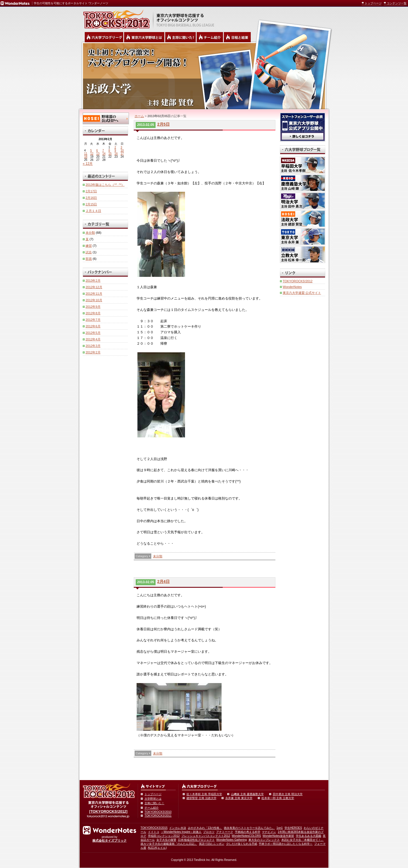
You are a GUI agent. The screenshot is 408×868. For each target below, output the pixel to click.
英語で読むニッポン (212, 844)
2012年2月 (93, 352)
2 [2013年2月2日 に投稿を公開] (115, 147)
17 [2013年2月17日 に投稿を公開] (122, 154)
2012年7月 (93, 320)
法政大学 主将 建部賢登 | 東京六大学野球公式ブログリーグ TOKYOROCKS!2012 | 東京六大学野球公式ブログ (204, 76)
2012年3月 (93, 346)
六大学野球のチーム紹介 (210, 37)
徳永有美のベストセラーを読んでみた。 (249, 828)
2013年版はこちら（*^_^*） (105, 185)
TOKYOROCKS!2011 (158, 816)
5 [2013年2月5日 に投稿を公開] (91, 150)
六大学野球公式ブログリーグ (104, 37)
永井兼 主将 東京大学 (239, 798)
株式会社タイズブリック (110, 840)
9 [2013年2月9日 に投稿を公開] (115, 150)
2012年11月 (94, 294)
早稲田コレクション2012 (164, 836)
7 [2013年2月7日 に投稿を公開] (103, 150)
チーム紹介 (152, 808)
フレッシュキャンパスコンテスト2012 (206, 836)
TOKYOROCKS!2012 (298, 281)
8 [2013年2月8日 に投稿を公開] (109, 150)
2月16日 (91, 198)
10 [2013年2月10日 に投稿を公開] (122, 150)
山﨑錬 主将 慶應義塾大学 (247, 794)
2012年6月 (93, 326)
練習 (89, 246)
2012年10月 (94, 300)
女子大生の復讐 (166, 840)
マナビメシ (269, 832)
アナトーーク (225, 832)
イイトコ (154, 832)
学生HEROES (293, 828)
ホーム (139, 116)
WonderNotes (292, 287)
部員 (89, 259)
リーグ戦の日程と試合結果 (237, 37)
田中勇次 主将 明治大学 (288, 794)
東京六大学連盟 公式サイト (302, 293)
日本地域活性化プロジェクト (196, 840)
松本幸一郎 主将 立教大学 (278, 798)
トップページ (373, 3)
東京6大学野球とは (144, 37)
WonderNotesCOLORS (246, 836)
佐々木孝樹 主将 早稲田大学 (204, 794)
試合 (89, 252)
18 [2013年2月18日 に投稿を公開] (86, 157)
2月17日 (91, 191)
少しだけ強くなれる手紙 (242, 844)
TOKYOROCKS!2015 (154, 828)
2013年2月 (93, 281)
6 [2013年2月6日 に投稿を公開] (97, 150)
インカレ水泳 (178, 828)
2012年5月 (93, 333)
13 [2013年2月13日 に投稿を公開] (98, 154)
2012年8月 (93, 313)
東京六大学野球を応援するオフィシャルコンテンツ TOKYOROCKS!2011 (115, 18)
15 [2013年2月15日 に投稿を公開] (110, 154)
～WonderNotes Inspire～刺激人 (181, 832)
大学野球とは (153, 799)
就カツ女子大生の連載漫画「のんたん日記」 (169, 844)
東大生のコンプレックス (264, 840)
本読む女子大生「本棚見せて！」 (303, 840)
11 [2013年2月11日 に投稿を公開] (86, 154)
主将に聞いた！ (154, 803)
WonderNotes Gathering (231, 840)
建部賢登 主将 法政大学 (201, 798)
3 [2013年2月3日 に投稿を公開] (122, 147)
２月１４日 (93, 211)
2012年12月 (94, 287)
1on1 (280, 828)
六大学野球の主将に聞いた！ (180, 37)
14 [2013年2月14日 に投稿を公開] (104, 154)
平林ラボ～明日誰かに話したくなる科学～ (286, 844)
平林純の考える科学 (248, 832)
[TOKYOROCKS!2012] (108, 811)
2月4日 (163, 582)
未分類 (158, 556)
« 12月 (88, 164)
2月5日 (163, 124)
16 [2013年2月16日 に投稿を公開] (116, 154)
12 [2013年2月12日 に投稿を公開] (92, 154)
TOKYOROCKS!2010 (158, 812)
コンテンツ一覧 (397, 3)
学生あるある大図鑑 (309, 836)
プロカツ (209, 832)
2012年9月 (93, 307)
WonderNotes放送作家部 (278, 836)
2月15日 (91, 204)
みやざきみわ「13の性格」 (205, 828)
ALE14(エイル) (157, 848)
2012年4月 (93, 339)
